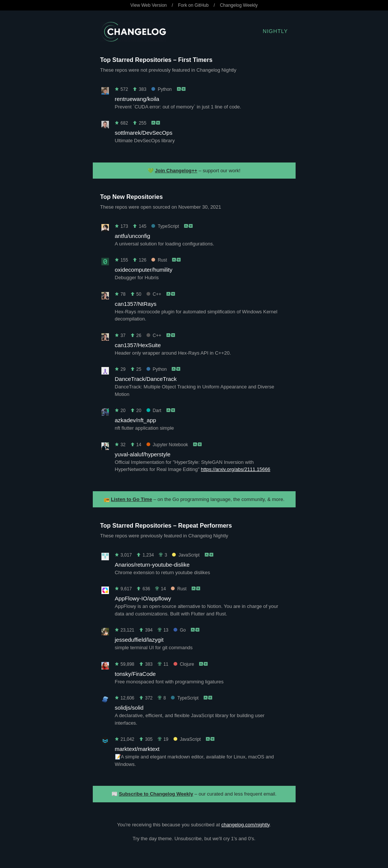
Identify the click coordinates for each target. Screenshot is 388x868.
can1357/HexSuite (138, 345)
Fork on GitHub (193, 5)
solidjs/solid (129, 708)
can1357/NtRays (136, 304)
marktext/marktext (137, 749)
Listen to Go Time (131, 499)
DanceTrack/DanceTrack (146, 379)
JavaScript (186, 555)
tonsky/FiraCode (135, 674)
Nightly (276, 31)
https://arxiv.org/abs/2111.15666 (236, 469)
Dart (154, 411)
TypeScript (165, 226)
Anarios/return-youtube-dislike (152, 565)
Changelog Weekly (239, 5)
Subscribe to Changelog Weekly (156, 794)
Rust (159, 260)
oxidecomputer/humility (144, 270)
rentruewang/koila (137, 99)
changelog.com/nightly (245, 825)
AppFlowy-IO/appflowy (143, 598)
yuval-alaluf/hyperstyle (143, 454)
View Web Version (149, 5)
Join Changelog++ (176, 171)
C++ (154, 294)
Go (180, 630)
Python (162, 89)
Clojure (184, 664)
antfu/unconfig (133, 236)
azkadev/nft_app (136, 420)
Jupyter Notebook (167, 445)
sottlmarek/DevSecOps (144, 133)
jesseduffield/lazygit (139, 640)
